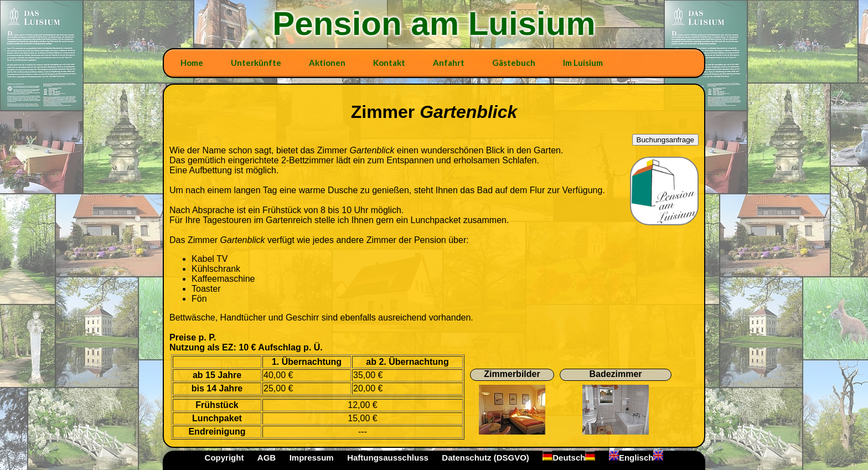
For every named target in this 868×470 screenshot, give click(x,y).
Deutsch (569, 458)
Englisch (636, 458)
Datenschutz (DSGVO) (485, 458)
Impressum (312, 458)
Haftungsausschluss (388, 458)
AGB (267, 458)
